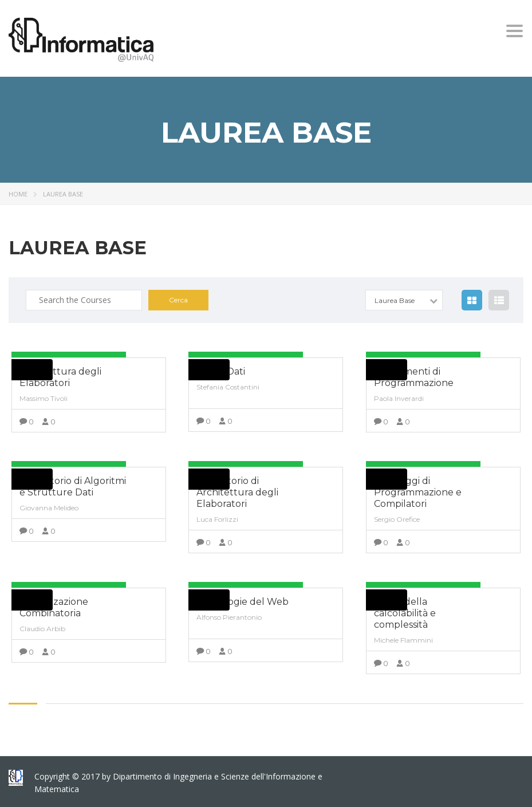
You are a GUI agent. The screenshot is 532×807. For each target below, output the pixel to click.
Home (18, 194)
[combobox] (404, 300)
